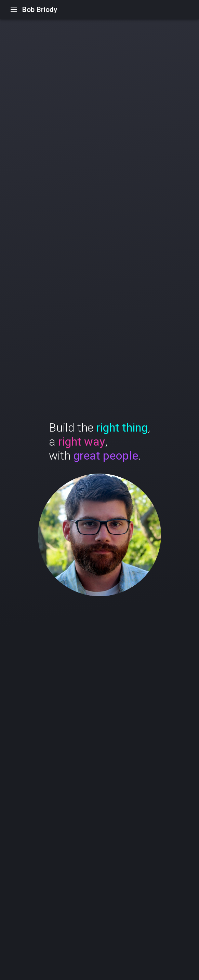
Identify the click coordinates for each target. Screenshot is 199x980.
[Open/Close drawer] (14, 10)
